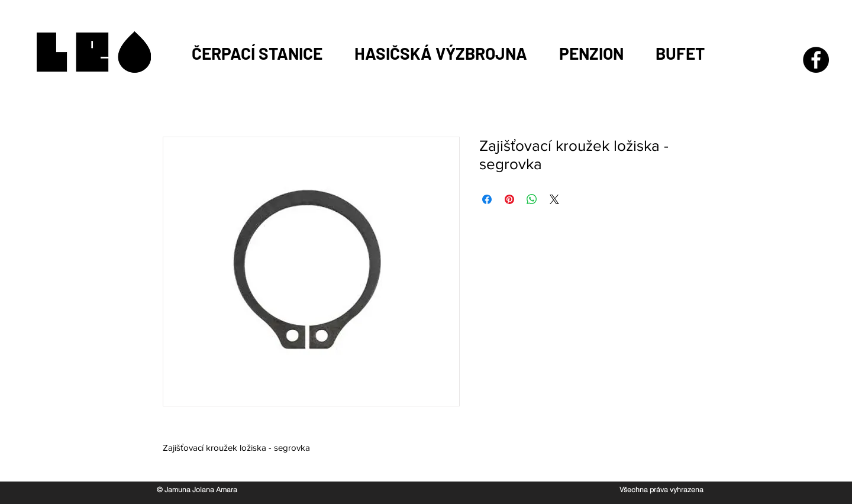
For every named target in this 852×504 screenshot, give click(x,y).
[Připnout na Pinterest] (509, 199)
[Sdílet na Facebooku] (487, 199)
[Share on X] (554, 199)
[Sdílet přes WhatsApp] (532, 199)
